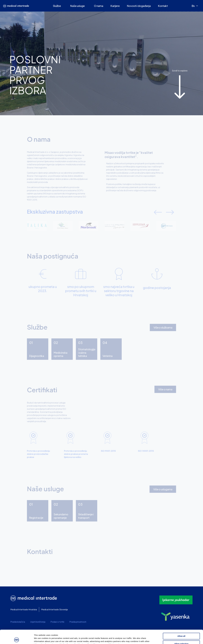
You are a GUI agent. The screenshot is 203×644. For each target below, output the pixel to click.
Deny (181, 637)
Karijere (115, 6)
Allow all (181, 622)
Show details (136, 639)
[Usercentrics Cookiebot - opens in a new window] (17, 639)
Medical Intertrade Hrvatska (24, 609)
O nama (99, 6)
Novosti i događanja (139, 6)
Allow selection (181, 630)
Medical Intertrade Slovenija (54, 609)
